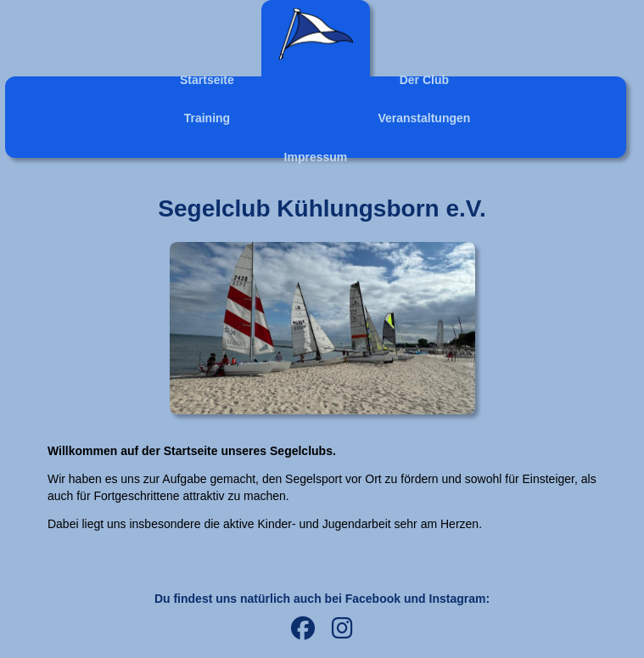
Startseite (207, 80)
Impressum (316, 157)
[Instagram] (342, 629)
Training (207, 118)
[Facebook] (303, 629)
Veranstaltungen (424, 118)
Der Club (424, 80)
